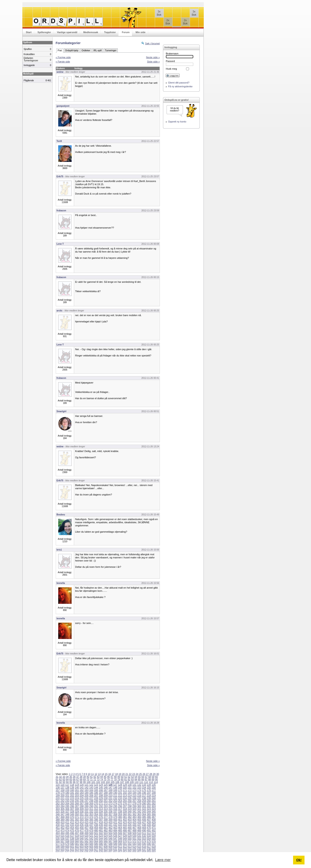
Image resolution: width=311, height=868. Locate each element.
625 (86, 849)
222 (67, 798)
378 (110, 817)
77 (112, 779)
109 (132, 782)
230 (106, 798)
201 (67, 795)
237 (139, 798)
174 (139, 790)
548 (120, 838)
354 (96, 814)
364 (144, 814)
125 (106, 785)
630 (110, 849)
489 (139, 830)
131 (134, 785)
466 (130, 828)
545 (106, 838)
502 (101, 833)
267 (82, 804)
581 (77, 844)
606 (96, 847)
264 (67, 804)
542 (91, 838)
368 (62, 817)
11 (92, 774)
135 (154, 785)
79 (119, 779)
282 (154, 804)
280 (144, 804)
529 (130, 836)
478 (86, 830)
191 (120, 793)
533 (149, 836)
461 (106, 828)
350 (77, 814)
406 (144, 820)
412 (72, 822)
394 (86, 820)
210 (110, 795)
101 (93, 782)
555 (154, 838)
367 (58, 817)
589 (115, 844)
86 (143, 779)
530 (134, 836)
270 (96, 804)
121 (86, 785)
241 (58, 801)
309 (82, 809)
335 (106, 812)
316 (115, 809)
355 (101, 814)
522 (96, 836)
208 (101, 795)
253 (115, 801)
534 (154, 836)
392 (77, 820)
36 (74, 777)
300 (139, 806)
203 (77, 795)
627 (96, 849)
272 (106, 804)
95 (71, 782)
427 (144, 822)
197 (149, 793)
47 (112, 777)
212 (120, 795)
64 (67, 779)
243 (67, 801)
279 (139, 804)
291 (96, 806)
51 (126, 777)
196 (144, 793)
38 (81, 777)
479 (91, 830)
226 (86, 798)
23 (134, 774)
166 (101, 790)
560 (77, 841)
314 (106, 809)
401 (120, 820)
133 (144, 785)
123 (96, 785)
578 (62, 844)
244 (72, 801)
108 (127, 782)
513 (154, 833)
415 (86, 822)
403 (130, 820)
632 (120, 849)
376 (101, 817)
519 (82, 836)
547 (115, 838)
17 (113, 774)
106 (117, 782)
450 (154, 825)
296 (120, 806)
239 (149, 798)
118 (72, 785)
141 (82, 787)
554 (149, 838)
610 (115, 847)
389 (62, 820)
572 (134, 841)
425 (134, 822)
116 (62, 785)
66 (74, 779)
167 (106, 790)
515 (62, 836)
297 (125, 806)
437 (91, 825)
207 (96, 795)
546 (110, 838)
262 (58, 804)
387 (154, 817)
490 (144, 830)
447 (139, 825)
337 (115, 812)
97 (77, 782)
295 (115, 806)
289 (86, 806)
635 (134, 849)
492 (154, 830)
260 (149, 801)
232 (115, 798)
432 (67, 825)
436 (86, 825)
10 (89, 774)
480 (96, 830)
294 (110, 806)
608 (106, 847)
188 (106, 793)
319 (130, 809)
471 (154, 828)
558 (67, 841)
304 (58, 809)
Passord (170, 61)
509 (134, 833)
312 (96, 809)
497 (77, 833)
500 (91, 833)
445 (130, 825)
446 (134, 825)
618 (154, 847)
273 (110, 804)
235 (130, 798)
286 (72, 806)
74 (102, 779)
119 (77, 785)
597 (154, 844)
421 (115, 822)
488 (134, 830)
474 (67, 830)
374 (91, 817)
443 (120, 825)
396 (96, 820)
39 (84, 777)
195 (139, 793)
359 (120, 814)
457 (86, 828)
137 (62, 787)
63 (64, 779)
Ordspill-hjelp (72, 50)
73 (98, 779)
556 (58, 841)
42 (95, 777)
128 (120, 785)
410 (62, 822)
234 (125, 798)
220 (58, 798)
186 (96, 793)
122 (91, 785)
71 (91, 779)
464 (120, 828)
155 (149, 787)
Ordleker (86, 50)
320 (134, 809)
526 (115, 836)
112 (146, 782)
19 (120, 774)
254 (120, 801)
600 (67, 847)
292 (101, 806)
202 (72, 795)
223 (72, 798)
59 (153, 777)
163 (86, 790)
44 (102, 777)
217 (144, 795)
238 (144, 798)
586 (101, 844)
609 (110, 847)
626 (91, 849)
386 (149, 817)
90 (157, 779)
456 (82, 828)
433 (72, 825)
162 (82, 790)
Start (29, 32)
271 (101, 804)
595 (144, 844)
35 (71, 777)
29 (154, 774)
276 (125, 804)
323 (149, 809)
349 (72, 814)
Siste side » (153, 62)
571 (130, 841)
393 (82, 820)
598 (58, 847)
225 (82, 798)
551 (134, 838)
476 (77, 830)
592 (130, 844)
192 (125, 793)
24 (137, 774)
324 (154, 809)
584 (91, 844)
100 (88, 782)
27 (147, 774)
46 (108, 777)
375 (96, 817)
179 (62, 793)
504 (110, 833)
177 (154, 790)
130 (130, 785)
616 (144, 847)
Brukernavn (172, 54)
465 (125, 828)
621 (67, 849)
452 (62, 828)
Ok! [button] (299, 860)
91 (57, 782)
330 (82, 812)
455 (77, 828)
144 (96, 787)
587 (106, 844)
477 (82, 830)
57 (146, 777)
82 (129, 779)
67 (77, 779)
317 (120, 809)
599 (62, 847)
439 (101, 825)
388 (58, 820)
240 (154, 798)
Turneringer (111, 50)
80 (122, 779)
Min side (141, 32)
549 (125, 838)
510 (139, 833)
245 (77, 801)
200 (62, 795)
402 (125, 820)
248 (91, 801)
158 (62, 790)
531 (139, 836)
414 (82, 822)
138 (67, 787)
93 (64, 782)
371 (77, 817)
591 (125, 844)
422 (120, 822)
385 (144, 817)
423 (125, 822)
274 (115, 804)
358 (115, 814)
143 (91, 787)
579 (67, 844)
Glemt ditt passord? (179, 83)
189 (110, 793)
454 (72, 828)
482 (106, 830)
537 (67, 838)
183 (82, 793)
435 (82, 825)
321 (139, 809)
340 (130, 812)
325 (58, 812)
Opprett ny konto (177, 122)
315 (110, 809)
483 (110, 830)
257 (134, 801)
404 (134, 820)
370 (72, 817)
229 (101, 798)
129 (125, 785)
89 (153, 779)
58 (150, 777)
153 (139, 787)
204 (82, 795)
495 (67, 833)
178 (58, 793)
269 (91, 804)
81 (126, 779)
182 (77, 793)
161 (77, 790)
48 (115, 777)
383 (134, 817)
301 (144, 806)
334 (101, 812)
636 (139, 849)
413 (77, 822)
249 (96, 801)
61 (57, 779)
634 (130, 849)
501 (96, 833)
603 (82, 847)
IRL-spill (98, 50)
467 (134, 828)
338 (120, 812)
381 (125, 817)
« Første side (63, 62)
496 (72, 833)
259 (144, 801)
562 (86, 841)
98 (81, 782)
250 (101, 801)
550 (130, 838)
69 (84, 779)
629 (106, 849)
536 (62, 838)
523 (101, 836)
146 (106, 787)
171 (125, 790)
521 (91, 836)
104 (108, 782)
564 (96, 841)
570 (125, 841)
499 (86, 833)
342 (139, 812)
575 (149, 841)
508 (130, 833)
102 (98, 782)
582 (82, 844)
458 (91, 828)
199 (58, 795)
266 (77, 804)
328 (72, 812)
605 (91, 847)
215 (134, 795)
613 (130, 847)
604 (86, 847)
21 (127, 774)
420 (110, 822)
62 (60, 779)
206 (91, 795)
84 (136, 779)
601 (72, 847)
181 (72, 793)
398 (106, 820)
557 (62, 841)
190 (115, 793)
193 (130, 793)
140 (77, 787)
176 (149, 790)
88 (150, 779)
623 (77, 849)
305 (62, 809)
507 (125, 833)
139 (72, 787)
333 (96, 812)
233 (120, 798)
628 (101, 849)
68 (81, 779)
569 (120, 841)
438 (96, 825)
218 (149, 795)
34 (67, 777)
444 (125, 825)
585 (96, 844)
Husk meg (172, 69)
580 (72, 844)
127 (115, 785)
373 (86, 817)
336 (110, 812)
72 (95, 779)
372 (82, 817)
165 (96, 790)
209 (106, 795)
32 (60, 777)
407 (149, 820)
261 (154, 801)
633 (125, 849)
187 (101, 793)
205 (86, 795)
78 (115, 779)
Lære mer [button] (163, 860)
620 (62, 849)
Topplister (110, 32)
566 (106, 841)
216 (139, 795)
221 (62, 798)
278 (134, 804)
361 (130, 814)
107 (122, 782)
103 (103, 782)
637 (144, 849)
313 (101, 809)
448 (144, 825)
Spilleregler (44, 32)
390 (67, 820)
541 (86, 838)
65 (71, 779)
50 (122, 777)
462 (110, 828)
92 (60, 782)
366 (154, 814)
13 (99, 774)
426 (139, 822)
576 (154, 841)
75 (105, 779)
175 (144, 790)
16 (109, 774)
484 (115, 830)
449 (149, 825)
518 (77, 836)
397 (101, 820)
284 (62, 806)
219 (154, 795)
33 (64, 777)
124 (101, 785)
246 (82, 801)
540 (82, 838)
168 (110, 790)
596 (149, 844)
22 (130, 774)
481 (101, 830)
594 (139, 844)
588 (110, 844)
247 (86, 801)
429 (154, 822)
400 (115, 820)
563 (91, 841)
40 (88, 777)
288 (82, 806)
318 (125, 809)
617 (149, 847)
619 (58, 849)
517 (72, 836)
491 (149, 830)
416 (91, 822)
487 (130, 830)
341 (134, 812)
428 (149, 822)
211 (115, 795)
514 (58, 836)
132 (139, 785)
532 (144, 836)
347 (62, 814)
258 (139, 801)
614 (134, 847)
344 (149, 812)
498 (82, 833)
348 (67, 814)
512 (149, 833)
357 (110, 814)
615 (139, 847)
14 (103, 774)
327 (67, 812)
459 (96, 828)
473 (62, 830)
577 (58, 844)
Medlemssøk (91, 32)
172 (130, 790)
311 (91, 809)
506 (120, 833)
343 (144, 812)
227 (91, 798)
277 (130, 804)
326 (62, 812)
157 (58, 790)
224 (77, 798)
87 (146, 779)
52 (129, 777)
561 (82, 841)
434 (77, 825)
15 (106, 774)
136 (58, 787)
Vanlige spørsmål (67, 32)
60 (157, 777)
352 (86, 814)
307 (72, 809)
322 (144, 809)
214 (130, 795)
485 (120, 830)
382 (130, 817)
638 (149, 849)
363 (139, 814)
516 (67, 836)
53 (132, 777)
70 (88, 779)
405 (139, 820)
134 (149, 785)
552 (139, 838)
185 (91, 793)
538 (72, 838)
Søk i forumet (152, 43)
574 (144, 841)
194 (134, 793)
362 (134, 814)
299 (134, 806)
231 (110, 798)
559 (72, 841)
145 (101, 787)
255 (125, 801)
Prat (60, 50)
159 (67, 790)
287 (77, 806)
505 (115, 833)
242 (62, 801)
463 (115, 828)
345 (154, 812)
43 (98, 777)
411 (67, 822)
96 (74, 782)
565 (101, 841)
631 (115, 849)
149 (120, 787)
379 (115, 817)
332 (91, 812)
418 (101, 822)
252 (110, 801)
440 (106, 825)
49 (119, 777)
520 (86, 836)
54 (136, 777)
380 (120, 817)
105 (112, 782)
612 (125, 847)
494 (62, 833)
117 (67, 785)
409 (58, 822)
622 (72, 849)
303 (154, 806)
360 (125, 814)
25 (140, 774)
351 (82, 814)
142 (86, 787)
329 (77, 812)
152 (134, 787)
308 (77, 809)
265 (72, 804)
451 (58, 828)
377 (106, 817)
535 (58, 838)
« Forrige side (63, 57)
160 (72, 790)
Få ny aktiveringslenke (180, 86)
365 (149, 814)
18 (116, 774)
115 (58, 785)
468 (139, 828)
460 (101, 828)
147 (110, 787)
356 (106, 814)
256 (130, 801)
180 (67, 793)
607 (101, 847)
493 (58, 833)
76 (108, 779)
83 (132, 779)
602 (77, 847)
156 (154, 787)
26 (144, 774)
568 (115, 841)
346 (58, 814)
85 (139, 779)
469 (144, 828)
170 (120, 790)
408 (154, 820)
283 (58, 806)
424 (130, 822)
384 (139, 817)
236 (134, 798)
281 (149, 804)
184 (86, 793)
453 (67, 828)
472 (58, 830)
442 (115, 825)
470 (149, 828)
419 (106, 822)
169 (115, 790)
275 (120, 804)
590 (120, 844)
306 (67, 809)
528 (125, 836)
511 (144, 833)
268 (86, 804)
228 (96, 798)
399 (110, 820)
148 (115, 787)
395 (91, 820)
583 (86, 844)
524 (106, 836)
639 (154, 849)
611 (120, 847)
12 (96, 774)
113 (151, 782)
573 (139, 841)
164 (91, 790)
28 (151, 774)
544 (101, 838)
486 (125, 830)
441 (110, 825)
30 (158, 774)
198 (154, 793)
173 (134, 790)
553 (144, 838)
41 (91, 777)
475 (72, 830)
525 (110, 836)
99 (84, 782)
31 (57, 777)
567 (110, 841)
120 (82, 785)
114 (156, 782)
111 (141, 782)
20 (123, 774)
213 (125, 795)
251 (106, 801)
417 (96, 822)
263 (62, 804)
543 (96, 838)
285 (67, 806)
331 (86, 812)
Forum (126, 32)
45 (105, 777)
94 (67, 782)
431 (62, 825)
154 (144, 787)
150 (125, 787)
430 (58, 825)
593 (134, 844)
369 (67, 817)
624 (82, 849)
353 (91, 814)
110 (137, 782)
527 (120, 836)
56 (143, 777)
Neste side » (153, 57)
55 (139, 777)
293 (106, 806)
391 (72, 820)
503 (106, 833)
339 (125, 812)
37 (77, 777)
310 (86, 809)
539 (77, 838)
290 (91, 806)
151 (130, 787)
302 (149, 806)
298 (130, 806)
